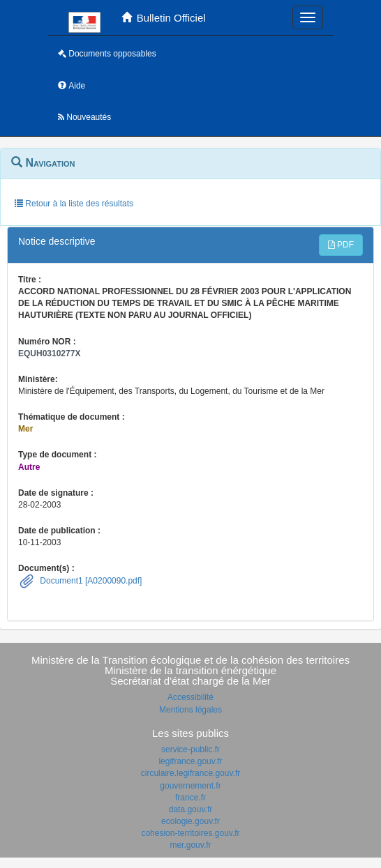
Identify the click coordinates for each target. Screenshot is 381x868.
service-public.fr (190, 749)
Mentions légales (190, 710)
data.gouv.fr (190, 809)
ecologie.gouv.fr (190, 821)
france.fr (190, 798)
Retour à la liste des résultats (74, 204)
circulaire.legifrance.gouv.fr (191, 773)
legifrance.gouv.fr (190, 761)
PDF (341, 245)
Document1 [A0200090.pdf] (90, 581)
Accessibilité (190, 697)
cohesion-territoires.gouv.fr (190, 833)
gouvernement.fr (190, 786)
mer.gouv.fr (190, 845)
